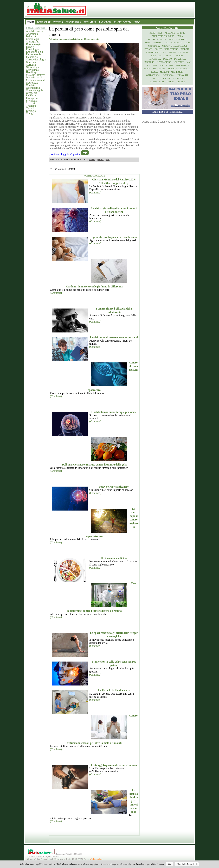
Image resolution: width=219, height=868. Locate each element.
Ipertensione (164, 62)
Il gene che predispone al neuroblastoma (114, 237)
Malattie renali (34, 77)
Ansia (180, 36)
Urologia (31, 111)
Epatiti (172, 52)
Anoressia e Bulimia (163, 36)
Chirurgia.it (32, 42)
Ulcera (181, 82)
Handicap (31, 72)
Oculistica (32, 85)
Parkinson (168, 75)
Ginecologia (33, 67)
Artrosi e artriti (178, 39)
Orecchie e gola (35, 90)
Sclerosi (30, 103)
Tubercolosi (157, 82)
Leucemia (179, 62)
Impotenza (155, 59)
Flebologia (32, 57)
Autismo (158, 43)
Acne (152, 33)
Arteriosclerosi (157, 39)
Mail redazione (96, 859)
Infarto (168, 59)
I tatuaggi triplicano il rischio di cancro (114, 765)
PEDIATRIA (90, 22)
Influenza (180, 59)
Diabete (30, 47)
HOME (31, 22)
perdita (100, 160)
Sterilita (178, 78)
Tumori (30, 108)
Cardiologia (33, 39)
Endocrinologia (34, 52)
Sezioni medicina (36, 28)
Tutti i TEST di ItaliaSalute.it (167, 112)
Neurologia (32, 83)
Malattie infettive (36, 75)
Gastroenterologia (36, 59)
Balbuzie (31, 36)
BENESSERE (44, 22)
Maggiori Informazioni (187, 864)
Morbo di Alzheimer (171, 72)
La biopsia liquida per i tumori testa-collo (134, 801)
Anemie (181, 33)
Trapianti (31, 106)
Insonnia (149, 62)
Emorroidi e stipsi (156, 52)
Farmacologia (34, 54)
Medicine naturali (36, 80)
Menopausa (159, 69)
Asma (148, 43)
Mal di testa (167, 65)
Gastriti (169, 56)
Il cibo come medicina (114, 558)
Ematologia (32, 49)
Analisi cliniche (35, 31)
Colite (158, 49)
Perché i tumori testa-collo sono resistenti (114, 337)
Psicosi (155, 78)
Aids (160, 33)
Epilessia (183, 52)
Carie (187, 43)
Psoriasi (166, 78)
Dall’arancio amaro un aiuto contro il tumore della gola (94, 465)
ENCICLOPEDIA (123, 22)
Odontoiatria (33, 88)
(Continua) (95, 193)
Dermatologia (34, 44)
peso (107, 160)
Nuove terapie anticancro (114, 487)
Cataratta (154, 46)
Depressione (171, 49)
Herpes (180, 56)
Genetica (31, 62)
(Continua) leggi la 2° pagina (65, 154)
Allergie (170, 33)
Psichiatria (32, 98)
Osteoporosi (153, 75)
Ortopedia (31, 93)
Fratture (156, 56)
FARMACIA (105, 22)
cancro (92, 160)
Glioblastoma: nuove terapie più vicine (114, 412)
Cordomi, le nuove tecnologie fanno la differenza (94, 287)
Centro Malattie (167, 28)
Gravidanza (32, 70)
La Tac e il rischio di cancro (114, 690)
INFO (137, 22)
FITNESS (58, 22)
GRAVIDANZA (73, 22)
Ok (169, 864)
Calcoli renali (173, 43)
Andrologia (32, 34)
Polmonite (182, 75)
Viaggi (30, 113)
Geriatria (31, 65)
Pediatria (31, 95)
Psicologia (32, 101)
